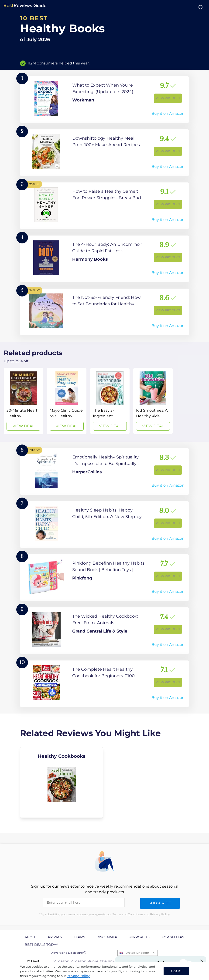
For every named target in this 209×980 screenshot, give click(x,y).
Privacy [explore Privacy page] (55, 937)
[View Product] (104, 100)
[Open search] (201, 8)
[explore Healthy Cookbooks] (62, 782)
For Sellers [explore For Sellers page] (173, 937)
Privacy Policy (78, 976)
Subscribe (160, 903)
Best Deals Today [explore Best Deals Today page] (41, 945)
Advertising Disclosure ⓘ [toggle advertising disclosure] (69, 953)
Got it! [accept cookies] (176, 971)
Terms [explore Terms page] (80, 937)
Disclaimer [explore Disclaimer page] (107, 937)
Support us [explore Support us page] (140, 937)
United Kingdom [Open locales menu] (137, 953)
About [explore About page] (31, 937)
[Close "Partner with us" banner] (202, 961)
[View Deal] (23, 401)
